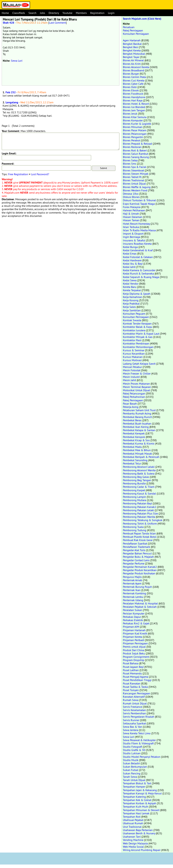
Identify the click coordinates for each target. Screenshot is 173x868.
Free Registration (18, 174)
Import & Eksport (133, 234)
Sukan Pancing (132, 773)
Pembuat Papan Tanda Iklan (139, 533)
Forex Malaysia (132, 207)
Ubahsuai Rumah (133, 823)
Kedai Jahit (129, 267)
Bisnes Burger (131, 74)
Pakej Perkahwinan (134, 397)
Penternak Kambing (134, 593)
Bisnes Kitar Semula (135, 117)
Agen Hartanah (132, 40)
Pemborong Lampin (134, 497)
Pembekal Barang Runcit (137, 417)
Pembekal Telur (132, 463)
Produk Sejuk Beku (134, 653)
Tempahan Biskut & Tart (137, 783)
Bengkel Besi (130, 47)
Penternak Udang (133, 600)
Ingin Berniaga (132, 237)
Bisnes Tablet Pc (132, 177)
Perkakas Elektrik (133, 620)
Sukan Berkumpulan (135, 767)
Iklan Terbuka (131, 227)
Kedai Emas (130, 254)
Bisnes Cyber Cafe (133, 84)
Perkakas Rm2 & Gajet (136, 623)
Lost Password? (40, 174)
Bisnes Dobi (130, 87)
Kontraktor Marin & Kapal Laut (141, 334)
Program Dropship (134, 660)
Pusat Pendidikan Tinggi (137, 680)
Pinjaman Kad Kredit (135, 633)
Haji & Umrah (131, 214)
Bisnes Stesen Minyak (136, 174)
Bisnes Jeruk (130, 114)
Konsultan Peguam (134, 314)
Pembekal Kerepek (134, 433)
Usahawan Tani (132, 837)
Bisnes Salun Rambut (136, 154)
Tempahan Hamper (134, 787)
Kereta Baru (130, 287)
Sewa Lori (17, 61)
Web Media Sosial (133, 847)
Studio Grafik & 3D (134, 750)
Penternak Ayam (132, 583)
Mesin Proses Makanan (136, 384)
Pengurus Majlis (132, 577)
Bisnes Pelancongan (135, 134)
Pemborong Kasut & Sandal (139, 493)
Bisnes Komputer (133, 120)
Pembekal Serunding (135, 460)
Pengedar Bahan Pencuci (137, 553)
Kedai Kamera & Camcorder (139, 270)
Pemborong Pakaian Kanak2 (140, 507)
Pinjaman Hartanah (134, 630)
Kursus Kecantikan (134, 354)
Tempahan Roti (132, 817)
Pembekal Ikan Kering (136, 427)
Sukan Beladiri (131, 763)
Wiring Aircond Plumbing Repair (142, 850)
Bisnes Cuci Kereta (134, 80)
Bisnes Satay (130, 160)
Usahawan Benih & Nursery (139, 833)
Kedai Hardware (132, 260)
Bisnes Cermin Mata (134, 77)
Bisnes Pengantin (133, 137)
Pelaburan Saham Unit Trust (139, 410)
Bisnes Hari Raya (133, 100)
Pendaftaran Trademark (136, 547)
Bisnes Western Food (135, 190)
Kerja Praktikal (131, 304)
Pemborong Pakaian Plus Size (140, 513)
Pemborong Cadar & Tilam (139, 487)
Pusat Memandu (132, 673)
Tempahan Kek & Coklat (137, 800)
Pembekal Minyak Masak (137, 454)
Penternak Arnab (132, 580)
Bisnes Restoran (132, 147)
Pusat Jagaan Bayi (133, 667)
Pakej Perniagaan (133, 30)
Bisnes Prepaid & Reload (137, 144)
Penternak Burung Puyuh (137, 587)
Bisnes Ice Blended (134, 107)
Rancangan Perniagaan (136, 693)
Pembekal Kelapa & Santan (139, 430)
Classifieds (19, 13)
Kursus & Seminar (134, 350)
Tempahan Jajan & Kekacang (140, 790)
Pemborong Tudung (135, 530)
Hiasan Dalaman (133, 217)
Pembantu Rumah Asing (137, 413)
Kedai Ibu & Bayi (133, 264)
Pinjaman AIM (131, 627)
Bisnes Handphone (134, 97)
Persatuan (129, 27)
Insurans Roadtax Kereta (137, 244)
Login (111, 13)
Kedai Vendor (131, 284)
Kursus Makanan (133, 357)
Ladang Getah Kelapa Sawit (139, 364)
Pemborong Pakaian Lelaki (138, 510)
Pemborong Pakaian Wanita (139, 517)
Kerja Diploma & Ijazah (137, 294)
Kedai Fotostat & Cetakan (138, 257)
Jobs (43, 13)
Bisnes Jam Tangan (134, 110)
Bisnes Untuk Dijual (134, 184)
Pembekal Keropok (134, 437)
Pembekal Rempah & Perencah (141, 457)
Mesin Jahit (129, 380)
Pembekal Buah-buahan (137, 423)
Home (5, 13)
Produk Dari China (133, 650)
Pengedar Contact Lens (136, 560)
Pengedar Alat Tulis (134, 550)
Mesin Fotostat (132, 370)
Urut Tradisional (132, 827)
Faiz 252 (11, 92)
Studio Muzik (131, 760)
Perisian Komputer (134, 613)
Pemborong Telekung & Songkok (143, 520)
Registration (97, 13)
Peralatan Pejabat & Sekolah (140, 607)
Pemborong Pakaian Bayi (137, 503)
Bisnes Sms (130, 164)
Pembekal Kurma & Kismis (139, 443)
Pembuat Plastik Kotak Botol (140, 537)
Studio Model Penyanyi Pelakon (142, 757)
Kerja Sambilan (132, 310)
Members (81, 13)
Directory (54, 13)
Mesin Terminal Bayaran (137, 387)
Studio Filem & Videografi (138, 743)
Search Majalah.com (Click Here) (142, 19)
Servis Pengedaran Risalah (139, 717)
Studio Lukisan (132, 753)
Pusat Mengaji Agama (136, 677)
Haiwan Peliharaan (134, 210)
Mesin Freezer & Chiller (137, 373)
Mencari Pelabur (132, 367)
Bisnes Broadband (134, 70)
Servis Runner (131, 720)
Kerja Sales (129, 307)
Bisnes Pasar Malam (135, 130)
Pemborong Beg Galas (136, 477)
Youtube (67, 13)
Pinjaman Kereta (132, 637)
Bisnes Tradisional (134, 180)
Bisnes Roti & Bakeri (135, 150)
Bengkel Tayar (131, 57)
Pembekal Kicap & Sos (136, 440)
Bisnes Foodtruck (133, 94)
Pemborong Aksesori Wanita (139, 470)
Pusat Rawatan (132, 683)
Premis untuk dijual (134, 647)
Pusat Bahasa (131, 663)
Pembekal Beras (132, 420)
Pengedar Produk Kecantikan (140, 570)
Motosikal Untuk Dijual (136, 390)
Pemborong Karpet (134, 490)
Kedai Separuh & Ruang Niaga (141, 277)
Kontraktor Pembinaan (136, 343)
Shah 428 (8, 23)
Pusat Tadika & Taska (135, 687)
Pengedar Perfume (134, 563)
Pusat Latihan (131, 670)
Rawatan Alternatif (134, 697)
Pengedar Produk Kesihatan (139, 573)
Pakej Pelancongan (134, 393)
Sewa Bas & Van (132, 727)
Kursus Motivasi (132, 360)
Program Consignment (136, 657)
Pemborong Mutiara (135, 500)
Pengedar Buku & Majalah (138, 557)
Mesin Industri (131, 377)
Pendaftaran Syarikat (135, 543)
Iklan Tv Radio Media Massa (139, 230)
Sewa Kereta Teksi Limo (137, 733)
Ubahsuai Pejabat (133, 820)
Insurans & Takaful (134, 240)
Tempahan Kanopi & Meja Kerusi (142, 793)
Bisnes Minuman (133, 127)
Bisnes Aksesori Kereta (136, 67)
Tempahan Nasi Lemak (136, 813)
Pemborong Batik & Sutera (139, 474)
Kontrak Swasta (132, 320)
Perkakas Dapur (132, 617)
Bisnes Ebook (131, 90)
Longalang (12, 102)
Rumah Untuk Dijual (135, 703)
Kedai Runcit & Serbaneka (138, 273)
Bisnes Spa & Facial (135, 167)
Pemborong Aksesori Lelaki (139, 467)
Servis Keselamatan (134, 710)
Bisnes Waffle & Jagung (137, 187)
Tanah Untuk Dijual (134, 780)
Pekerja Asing (131, 407)
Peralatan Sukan (132, 610)
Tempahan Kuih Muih (136, 807)
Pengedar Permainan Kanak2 (140, 567)
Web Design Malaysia (135, 843)
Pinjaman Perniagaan (135, 643)
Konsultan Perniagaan (136, 34)
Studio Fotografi (132, 747)
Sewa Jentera (131, 730)
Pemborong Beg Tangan (137, 480)
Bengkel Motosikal (134, 54)
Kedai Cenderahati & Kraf (138, 250)
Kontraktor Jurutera (134, 330)
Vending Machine (133, 840)
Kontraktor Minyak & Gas (138, 337)
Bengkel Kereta (132, 50)
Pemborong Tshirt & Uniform (140, 524)
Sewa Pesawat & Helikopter (139, 740)
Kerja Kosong (131, 300)
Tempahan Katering (134, 797)
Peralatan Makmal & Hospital (140, 603)
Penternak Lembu (133, 597)
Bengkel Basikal (132, 44)
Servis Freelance (132, 707)
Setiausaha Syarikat (134, 723)
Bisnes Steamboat (133, 170)
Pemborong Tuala (133, 527)
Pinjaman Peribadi (134, 640)
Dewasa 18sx (131, 194)
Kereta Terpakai (132, 290)
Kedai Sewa (130, 280)
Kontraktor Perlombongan (138, 347)
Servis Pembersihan (134, 713)
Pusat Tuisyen (131, 690)
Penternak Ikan (132, 590)
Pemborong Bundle (134, 483)
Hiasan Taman (131, 220)
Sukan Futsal (131, 770)
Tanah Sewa (130, 777)
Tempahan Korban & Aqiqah (140, 803)
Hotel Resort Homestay (136, 224)
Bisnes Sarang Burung (136, 157)
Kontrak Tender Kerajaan (137, 323)
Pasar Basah (130, 404)
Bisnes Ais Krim (132, 64)
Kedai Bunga (130, 247)
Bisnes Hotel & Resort (136, 104)
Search (32, 13)
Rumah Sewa (131, 700)
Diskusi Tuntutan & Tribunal (139, 200)
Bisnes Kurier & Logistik (137, 124)
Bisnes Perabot (132, 140)
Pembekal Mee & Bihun (137, 450)
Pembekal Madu (132, 447)
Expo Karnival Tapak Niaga (139, 204)
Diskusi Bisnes (131, 197)
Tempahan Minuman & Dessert (141, 810)
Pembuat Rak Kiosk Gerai (138, 540)
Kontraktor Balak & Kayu (138, 327)
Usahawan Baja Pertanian (138, 830)
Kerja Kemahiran (132, 297)
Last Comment (58, 23)
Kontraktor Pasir (132, 340)
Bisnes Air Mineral (133, 60)
